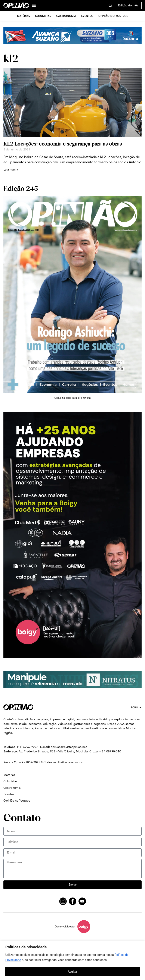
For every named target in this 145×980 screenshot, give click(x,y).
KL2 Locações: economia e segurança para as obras (63, 144)
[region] (72, 960)
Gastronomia (66, 16)
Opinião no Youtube (113, 16)
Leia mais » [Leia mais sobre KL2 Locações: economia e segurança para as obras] (11, 170)
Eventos (87, 16)
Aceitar (73, 972)
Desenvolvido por (65, 926)
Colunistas (43, 16)
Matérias (24, 16)
